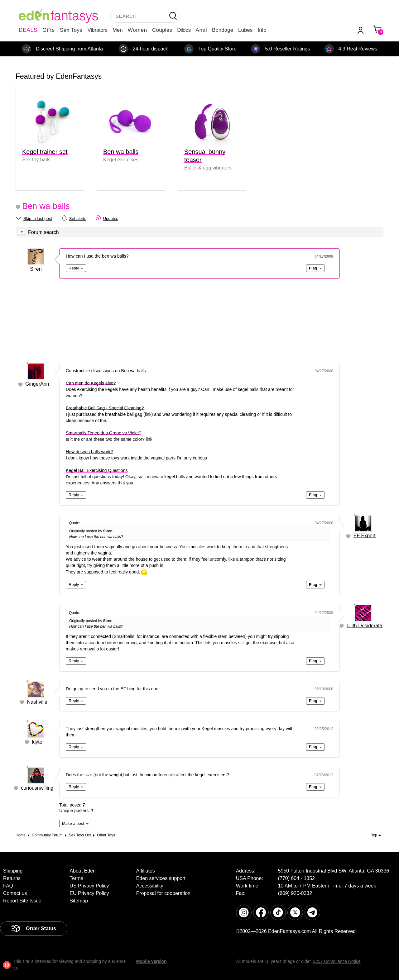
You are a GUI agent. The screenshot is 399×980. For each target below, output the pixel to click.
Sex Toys (71, 30)
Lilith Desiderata (365, 626)
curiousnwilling (37, 788)
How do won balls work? (89, 452)
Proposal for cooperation (163, 893)
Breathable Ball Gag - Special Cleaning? (105, 408)
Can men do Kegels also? (91, 383)
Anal (201, 30)
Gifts (49, 30)
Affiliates (146, 871)
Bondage (223, 30)
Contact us (15, 893)
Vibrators (98, 30)
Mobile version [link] (151, 961)
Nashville (37, 702)
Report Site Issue (22, 901)
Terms (76, 878)
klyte (37, 742)
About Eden (83, 871)
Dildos (184, 30)
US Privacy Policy (89, 886)
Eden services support (161, 878)
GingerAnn (37, 384)
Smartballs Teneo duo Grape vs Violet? (103, 433)
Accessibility (150, 886)
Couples (162, 30)
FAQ (8, 886)
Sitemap (79, 901)
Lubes (245, 30)
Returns (12, 878)
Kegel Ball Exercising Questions (97, 470)
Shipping (13, 871)
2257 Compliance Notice (337, 961)
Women (137, 30)
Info (262, 30)
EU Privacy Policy (89, 893)
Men (118, 30)
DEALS (28, 30)
